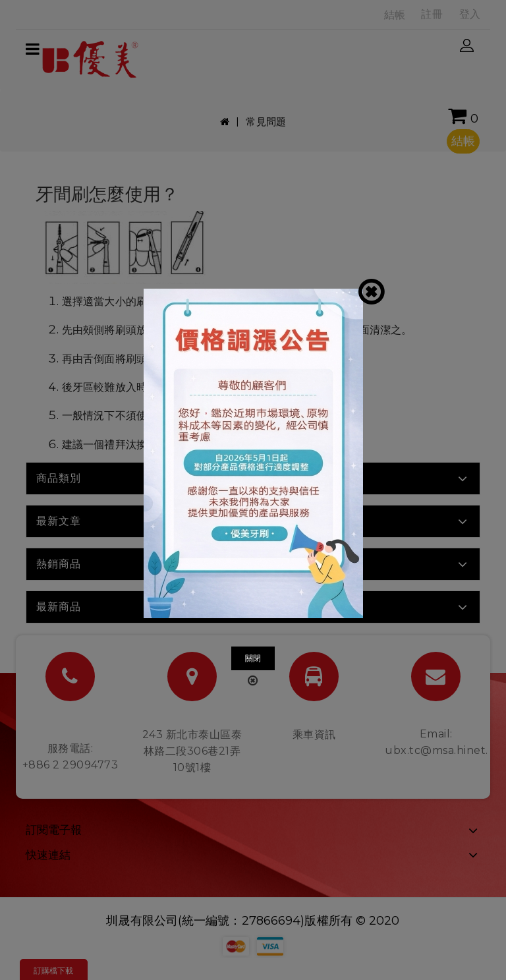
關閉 (253, 658)
